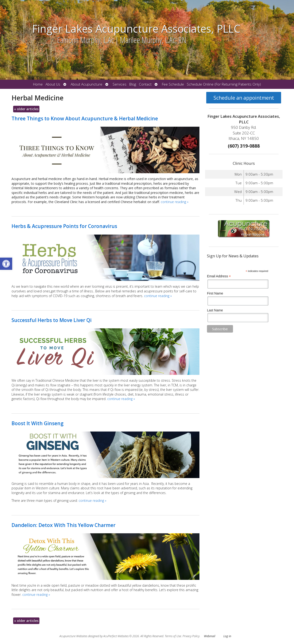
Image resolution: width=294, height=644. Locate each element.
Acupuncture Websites (73, 636)
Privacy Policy (191, 636)
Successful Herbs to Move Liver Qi (52, 320)
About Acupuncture (86, 84)
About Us (53, 84)
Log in (227, 636)
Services (120, 84)
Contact (145, 84)
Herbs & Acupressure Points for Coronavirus (64, 226)
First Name (215, 293)
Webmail (210, 636)
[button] (6, 264)
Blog (133, 84)
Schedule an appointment (244, 98)
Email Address (219, 276)
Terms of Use (173, 636)
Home (38, 84)
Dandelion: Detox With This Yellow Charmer (63, 525)
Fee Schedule (173, 84)
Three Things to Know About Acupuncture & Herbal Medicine (85, 118)
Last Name (215, 310)
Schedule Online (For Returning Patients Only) (224, 84)
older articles (26, 109)
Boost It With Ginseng (38, 423)
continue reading (175, 202)
